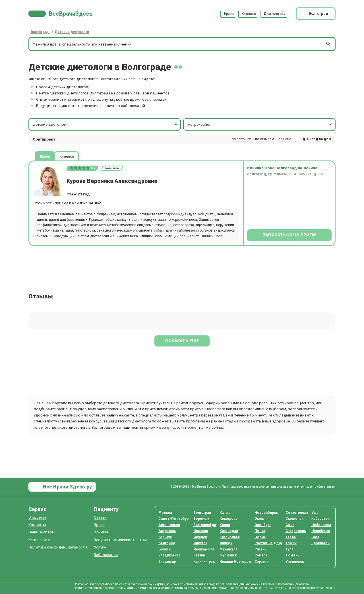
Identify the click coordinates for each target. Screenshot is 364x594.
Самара (261, 555)
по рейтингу (241, 139)
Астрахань (167, 531)
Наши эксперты (42, 532)
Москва (165, 513)
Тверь (291, 537)
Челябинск (321, 531)
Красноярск (230, 537)
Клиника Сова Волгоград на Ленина (282, 168)
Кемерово (229, 519)
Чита (315, 537)
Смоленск (294, 519)
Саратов (261, 562)
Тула (289, 549)
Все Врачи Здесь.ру (67, 487)
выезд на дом (317, 139)
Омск (259, 519)
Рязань (260, 549)
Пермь (260, 537)
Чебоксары (321, 525)
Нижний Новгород (235, 562)
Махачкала (228, 549)
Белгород (167, 543)
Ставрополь (296, 531)
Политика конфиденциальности (58, 547)
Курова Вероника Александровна (112, 181)
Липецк (226, 543)
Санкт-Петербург (174, 519)
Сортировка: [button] (45, 139)
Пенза (260, 531)
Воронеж (201, 519)
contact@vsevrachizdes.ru (318, 588)
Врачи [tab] (45, 156)
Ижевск (200, 537)
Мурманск (228, 555)
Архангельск (169, 525)
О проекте (37, 517)
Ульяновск (295, 562)
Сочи (290, 525)
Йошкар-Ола (204, 549)
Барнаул (165, 537)
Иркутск (200, 543)
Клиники (249, 14)
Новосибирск (266, 513)
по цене (285, 139)
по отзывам (265, 139)
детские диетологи (106, 124)
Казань (199, 555)
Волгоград (202, 513)
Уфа (315, 513)
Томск (291, 543)
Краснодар (229, 531)
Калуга (225, 513)
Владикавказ (169, 555)
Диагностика (274, 14)
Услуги (100, 547)
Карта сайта (39, 540)
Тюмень (292, 555)
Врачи (228, 14)
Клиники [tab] (67, 156)
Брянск (165, 549)
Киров (225, 525)
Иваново (201, 531)
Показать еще (182, 341)
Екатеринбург (205, 525)
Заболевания (106, 555)
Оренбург (263, 525)
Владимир (167, 562)
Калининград (204, 562)
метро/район (260, 124)
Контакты (37, 525)
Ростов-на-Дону (268, 543)
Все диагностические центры (120, 540)
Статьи (100, 517)
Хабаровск (320, 519)
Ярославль (320, 543)
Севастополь (297, 513)
